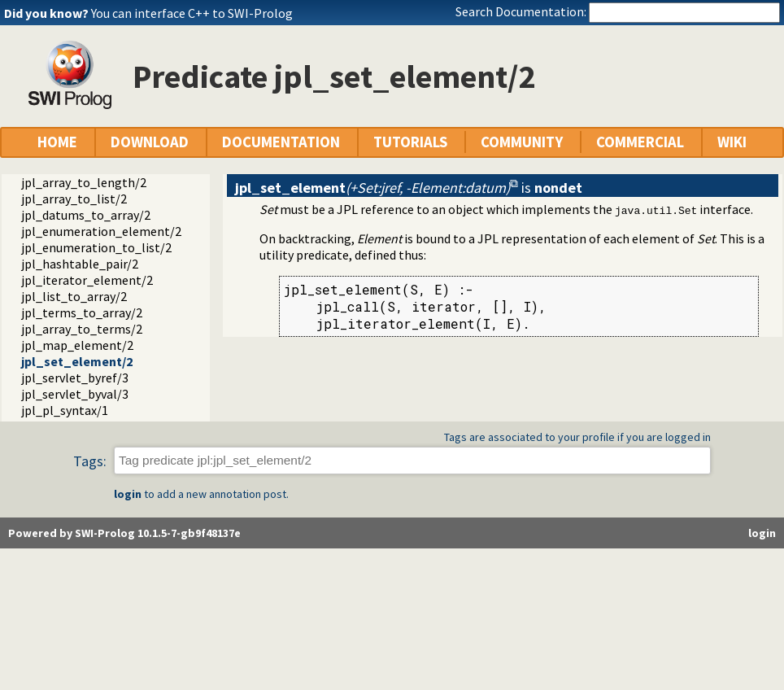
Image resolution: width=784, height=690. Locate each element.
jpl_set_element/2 (77, 361)
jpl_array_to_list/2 (74, 199)
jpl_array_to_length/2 (84, 182)
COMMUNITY (522, 142)
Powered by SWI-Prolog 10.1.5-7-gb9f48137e (124, 533)
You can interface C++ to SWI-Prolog (192, 13)
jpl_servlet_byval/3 (75, 394)
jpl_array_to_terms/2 (82, 329)
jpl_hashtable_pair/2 (80, 264)
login (128, 494)
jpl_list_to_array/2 (74, 296)
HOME (57, 142)
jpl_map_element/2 (77, 345)
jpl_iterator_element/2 (87, 280)
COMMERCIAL (640, 142)
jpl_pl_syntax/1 (65, 410)
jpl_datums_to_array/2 (86, 215)
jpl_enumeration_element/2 (101, 231)
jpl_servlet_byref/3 (75, 378)
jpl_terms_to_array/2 (82, 312)
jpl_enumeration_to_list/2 (96, 247)
